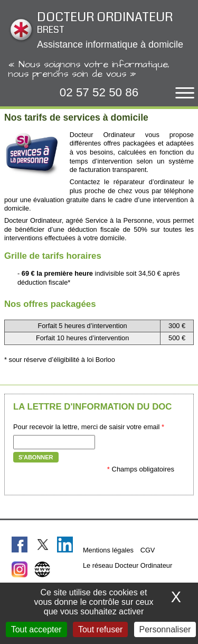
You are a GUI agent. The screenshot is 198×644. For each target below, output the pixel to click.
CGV (148, 550)
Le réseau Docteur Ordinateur (128, 565)
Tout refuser (100, 629)
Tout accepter (36, 629)
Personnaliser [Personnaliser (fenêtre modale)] (165, 629)
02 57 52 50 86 (99, 92)
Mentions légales (108, 550)
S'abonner (36, 457)
